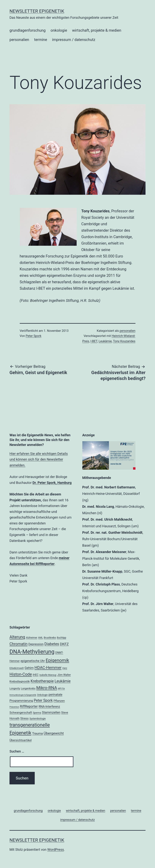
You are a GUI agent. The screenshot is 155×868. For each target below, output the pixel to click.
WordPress (55, 850)
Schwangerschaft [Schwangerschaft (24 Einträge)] (21, 713)
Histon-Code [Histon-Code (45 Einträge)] (21, 674)
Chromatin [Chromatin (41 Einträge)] (18, 644)
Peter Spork (33, 336)
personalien (19, 40)
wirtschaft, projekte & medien (97, 30)
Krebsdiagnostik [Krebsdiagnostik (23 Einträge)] (20, 681)
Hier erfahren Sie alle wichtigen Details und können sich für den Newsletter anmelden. (39, 459)
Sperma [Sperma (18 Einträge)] (37, 713)
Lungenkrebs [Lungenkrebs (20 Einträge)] (28, 688)
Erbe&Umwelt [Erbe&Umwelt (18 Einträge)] (17, 668)
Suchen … (17, 751)
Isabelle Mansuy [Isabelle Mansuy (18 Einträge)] (48, 675)
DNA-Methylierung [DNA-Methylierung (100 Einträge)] (32, 652)
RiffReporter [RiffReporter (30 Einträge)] (29, 706)
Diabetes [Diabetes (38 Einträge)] (52, 644)
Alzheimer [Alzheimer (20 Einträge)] (32, 638)
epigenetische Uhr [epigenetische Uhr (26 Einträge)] (33, 661)
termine (41, 40)
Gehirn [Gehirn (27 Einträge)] (29, 668)
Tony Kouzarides (124, 341)
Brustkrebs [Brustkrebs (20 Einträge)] (50, 638)
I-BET (94, 341)
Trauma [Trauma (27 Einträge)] (38, 733)
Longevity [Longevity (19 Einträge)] (15, 688)
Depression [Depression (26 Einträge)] (36, 644)
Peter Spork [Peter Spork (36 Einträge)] (43, 700)
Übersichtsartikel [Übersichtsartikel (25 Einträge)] (21, 740)
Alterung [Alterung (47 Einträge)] (17, 637)
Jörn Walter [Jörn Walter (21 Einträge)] (64, 675)
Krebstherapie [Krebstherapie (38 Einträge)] (42, 681)
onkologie (59, 30)
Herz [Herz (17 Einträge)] (65, 668)
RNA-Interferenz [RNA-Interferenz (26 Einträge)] (49, 707)
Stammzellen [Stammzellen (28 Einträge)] (51, 712)
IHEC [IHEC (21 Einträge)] (36, 675)
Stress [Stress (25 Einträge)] (24, 718)
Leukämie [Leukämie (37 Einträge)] (63, 681)
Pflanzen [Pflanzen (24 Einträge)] (59, 701)
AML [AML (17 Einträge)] (41, 638)
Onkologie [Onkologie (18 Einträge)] (42, 695)
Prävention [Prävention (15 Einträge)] (14, 707)
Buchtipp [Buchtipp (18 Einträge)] (62, 638)
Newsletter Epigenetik (37, 11)
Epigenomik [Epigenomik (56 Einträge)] (57, 660)
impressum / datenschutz (74, 40)
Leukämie (105, 341)
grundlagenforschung (28, 30)
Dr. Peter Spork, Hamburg (52, 483)
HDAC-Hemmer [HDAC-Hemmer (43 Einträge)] (48, 668)
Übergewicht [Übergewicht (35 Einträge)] (54, 733)
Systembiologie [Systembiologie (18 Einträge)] (38, 718)
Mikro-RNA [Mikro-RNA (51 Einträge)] (47, 688)
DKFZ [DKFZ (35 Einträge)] (64, 644)
